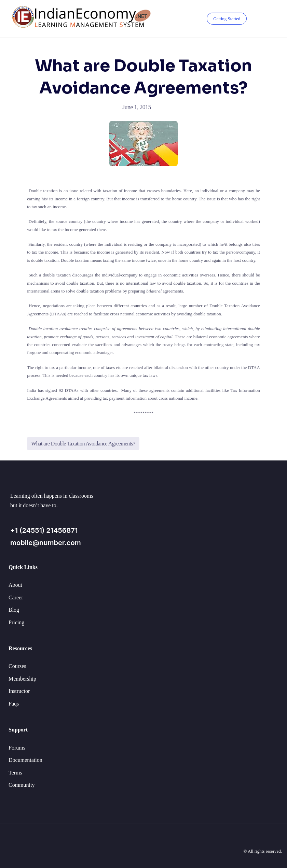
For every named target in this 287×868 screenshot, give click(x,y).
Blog (14, 610)
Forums (17, 748)
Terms (15, 773)
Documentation (25, 760)
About (15, 585)
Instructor (19, 691)
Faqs (14, 704)
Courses (17, 666)
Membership (22, 679)
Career (16, 597)
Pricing (16, 622)
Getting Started (227, 19)
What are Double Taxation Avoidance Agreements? (83, 444)
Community (22, 785)
